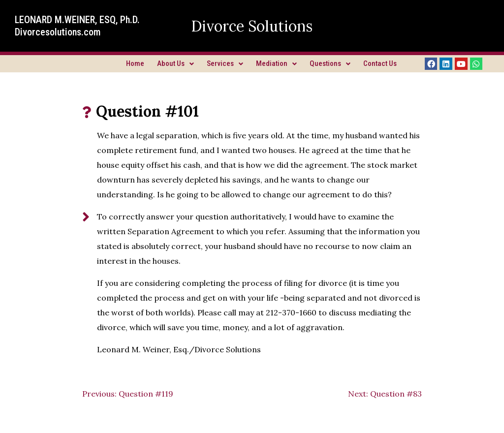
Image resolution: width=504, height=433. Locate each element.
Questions (330, 63)
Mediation (276, 63)
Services (225, 63)
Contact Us (380, 63)
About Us (175, 63)
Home (135, 63)
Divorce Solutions (252, 26)
